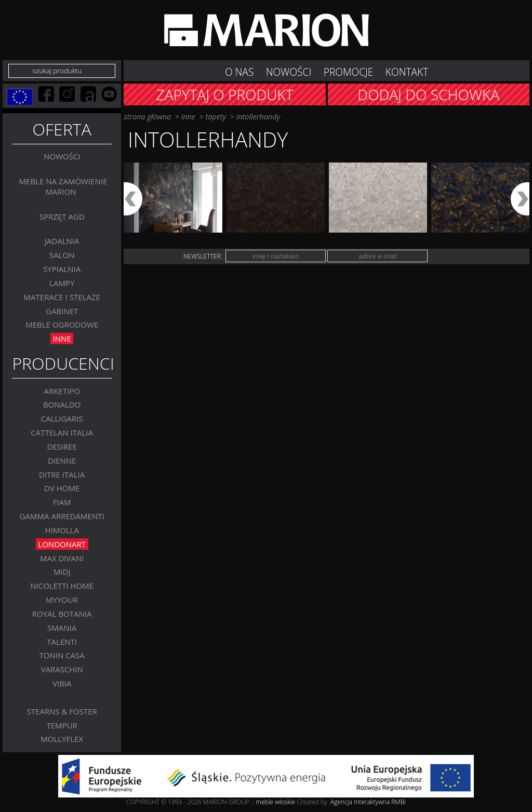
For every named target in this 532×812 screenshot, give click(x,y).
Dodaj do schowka (428, 94)
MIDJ (62, 572)
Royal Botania (62, 614)
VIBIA (62, 683)
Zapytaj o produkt (225, 94)
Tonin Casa (62, 656)
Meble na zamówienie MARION (63, 186)
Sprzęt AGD (62, 216)
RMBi (398, 802)
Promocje (349, 72)
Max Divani (62, 558)
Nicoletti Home (62, 586)
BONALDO (62, 405)
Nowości (62, 157)
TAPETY (216, 117)
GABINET (62, 311)
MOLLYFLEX (62, 739)
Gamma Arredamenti (62, 516)
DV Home (62, 489)
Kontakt (407, 72)
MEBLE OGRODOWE (62, 325)
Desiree (62, 446)
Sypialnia (62, 269)
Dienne (62, 461)
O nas (239, 72)
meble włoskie (276, 802)
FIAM (62, 502)
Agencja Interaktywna (360, 802)
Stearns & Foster (62, 711)
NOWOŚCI (289, 72)
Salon (62, 255)
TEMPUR (62, 725)
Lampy (62, 283)
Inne (62, 339)
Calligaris (62, 418)
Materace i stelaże (62, 297)
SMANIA (62, 628)
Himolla (62, 530)
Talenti (62, 642)
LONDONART (62, 544)
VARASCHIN (62, 669)
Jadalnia (62, 241)
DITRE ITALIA (62, 475)
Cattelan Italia (62, 432)
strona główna (147, 117)
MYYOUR (62, 600)
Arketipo (62, 391)
